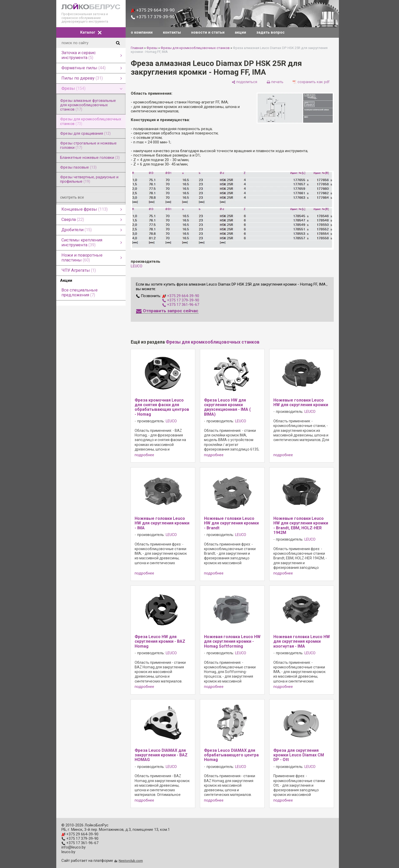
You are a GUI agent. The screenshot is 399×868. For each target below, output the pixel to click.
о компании (142, 32)
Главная (137, 48)
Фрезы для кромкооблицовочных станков (195, 48)
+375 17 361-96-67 (181, 305)
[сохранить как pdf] (311, 82)
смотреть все (72, 197)
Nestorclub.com (131, 861)
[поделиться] (244, 82)
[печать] (275, 82)
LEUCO (137, 266)
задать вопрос (271, 32)
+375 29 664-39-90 (153, 10)
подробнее (144, 455)
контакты (172, 32)
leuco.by (68, 852)
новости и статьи (208, 32)
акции (240, 32)
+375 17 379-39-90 (153, 17)
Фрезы (152, 48)
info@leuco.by (73, 847)
